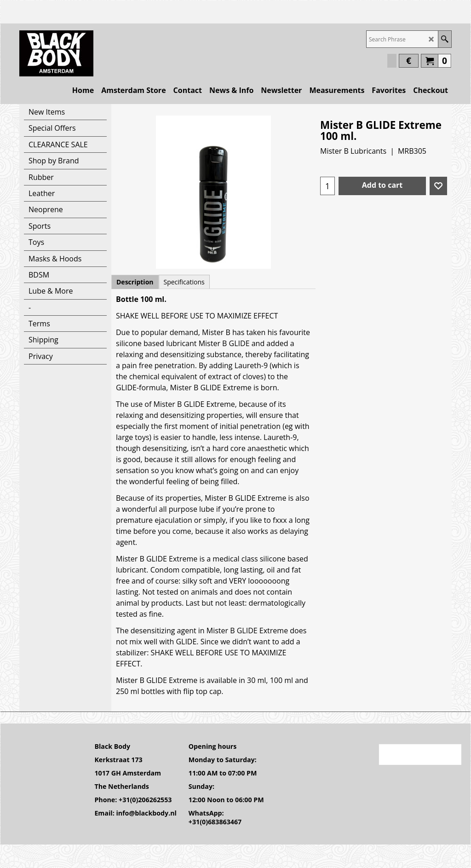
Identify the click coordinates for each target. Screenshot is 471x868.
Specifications (184, 282)
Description (135, 282)
